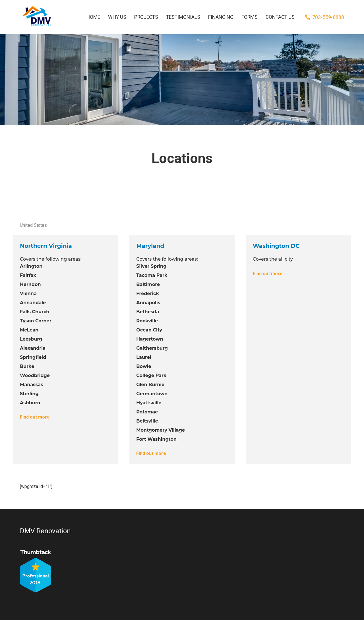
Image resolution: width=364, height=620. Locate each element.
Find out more (35, 417)
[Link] (36, 17)
